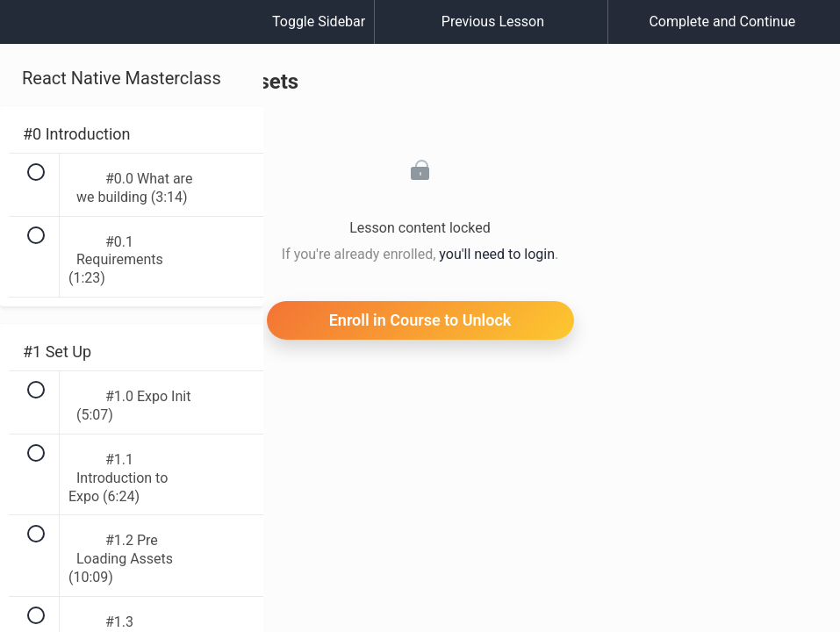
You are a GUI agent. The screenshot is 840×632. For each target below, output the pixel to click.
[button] (31, 31)
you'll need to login (497, 254)
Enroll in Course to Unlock (420, 320)
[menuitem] (132, 39)
